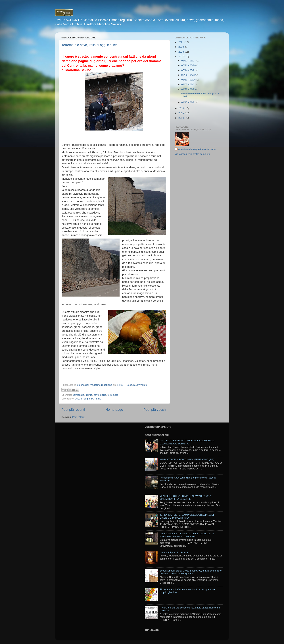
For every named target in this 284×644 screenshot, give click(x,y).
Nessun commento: (137, 385)
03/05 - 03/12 (189, 84)
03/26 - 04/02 (189, 75)
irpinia (89, 395)
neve (96, 395)
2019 (181, 47)
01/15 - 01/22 (189, 102)
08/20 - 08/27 (189, 61)
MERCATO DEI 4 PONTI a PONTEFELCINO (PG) (187, 459)
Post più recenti (73, 410)
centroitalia (78, 395)
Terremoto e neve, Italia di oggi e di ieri (90, 45)
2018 (181, 52)
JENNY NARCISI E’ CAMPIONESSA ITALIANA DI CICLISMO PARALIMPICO (187, 516)
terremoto (113, 395)
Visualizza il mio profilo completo (192, 154)
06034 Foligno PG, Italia (88, 399)
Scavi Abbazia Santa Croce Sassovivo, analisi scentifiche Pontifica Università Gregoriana (191, 572)
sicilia (103, 395)
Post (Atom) (79, 417)
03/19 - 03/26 (189, 80)
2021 (181, 42)
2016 (181, 108)
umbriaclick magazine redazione (197, 149)
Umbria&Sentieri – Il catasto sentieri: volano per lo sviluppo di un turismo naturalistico (187, 535)
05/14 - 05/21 (189, 70)
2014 (181, 118)
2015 (181, 113)
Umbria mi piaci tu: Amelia (174, 552)
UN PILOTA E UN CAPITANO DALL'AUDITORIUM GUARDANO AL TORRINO (187, 442)
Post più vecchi (155, 410)
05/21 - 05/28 (189, 65)
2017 (181, 56)
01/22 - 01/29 (189, 89)
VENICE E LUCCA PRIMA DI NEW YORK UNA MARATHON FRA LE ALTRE (185, 497)
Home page (114, 410)
